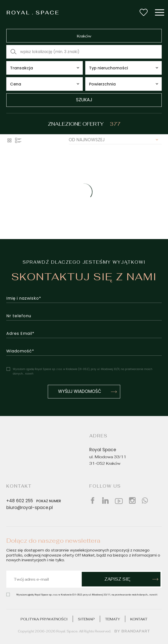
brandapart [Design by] (136, 631)
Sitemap (86, 619)
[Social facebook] (93, 500)
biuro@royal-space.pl (30, 508)
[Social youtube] (119, 500)
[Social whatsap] (145, 500)
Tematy (113, 619)
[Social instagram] (132, 500)
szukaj (84, 100)
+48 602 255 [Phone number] (35, 501)
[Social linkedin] (105, 500)
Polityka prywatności (44, 619)
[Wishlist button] (144, 12)
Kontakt (139, 619)
